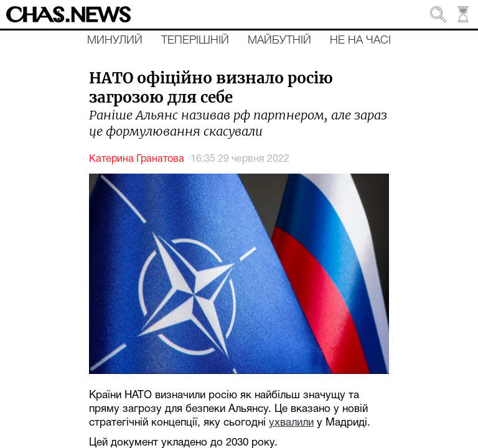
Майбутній (279, 40)
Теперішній (195, 40)
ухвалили (291, 423)
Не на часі (360, 40)
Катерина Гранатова (137, 159)
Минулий (115, 40)
